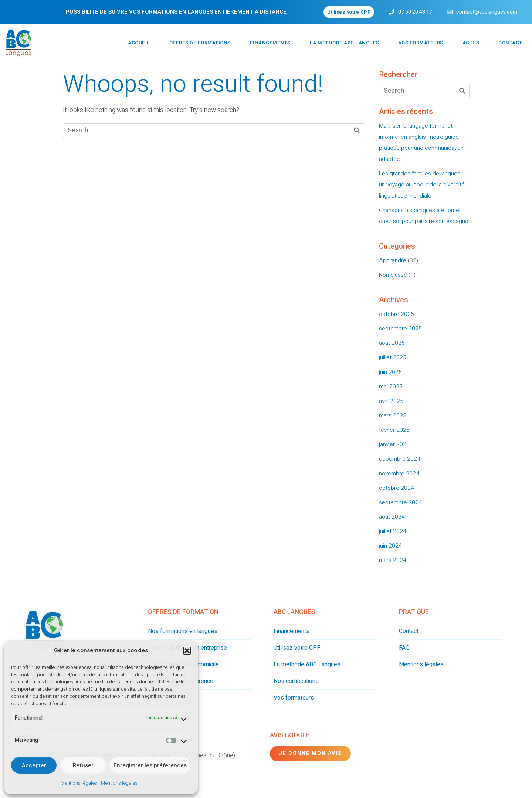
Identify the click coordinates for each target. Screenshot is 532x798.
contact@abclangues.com (487, 12)
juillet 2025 (393, 357)
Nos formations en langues (183, 631)
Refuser (83, 765)
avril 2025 (391, 401)
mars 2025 (393, 415)
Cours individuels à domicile (183, 664)
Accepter (34, 765)
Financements (270, 43)
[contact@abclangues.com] (450, 12)
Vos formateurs (421, 43)
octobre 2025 (397, 314)
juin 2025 (390, 372)
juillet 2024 (393, 531)
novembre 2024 (399, 474)
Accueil (139, 43)
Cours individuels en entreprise (187, 648)
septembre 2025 (400, 329)
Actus (471, 43)
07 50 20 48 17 (415, 12)
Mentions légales (79, 783)
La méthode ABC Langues (345, 43)
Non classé (393, 275)
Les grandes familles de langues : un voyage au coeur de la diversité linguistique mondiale (422, 185)
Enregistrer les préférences (150, 765)
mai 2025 (391, 387)
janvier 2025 (394, 444)
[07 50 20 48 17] (392, 12)
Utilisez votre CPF (297, 648)
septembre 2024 (400, 502)
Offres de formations (200, 43)
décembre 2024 (400, 459)
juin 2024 (390, 546)
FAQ (404, 648)
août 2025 (392, 343)
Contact (510, 43)
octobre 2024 (397, 488)
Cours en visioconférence (181, 681)
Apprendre (393, 260)
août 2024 (392, 517)
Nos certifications (296, 681)
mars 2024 (393, 560)
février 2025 (394, 430)
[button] (187, 651)
